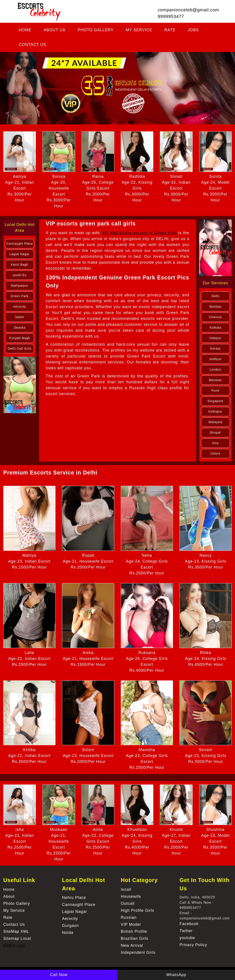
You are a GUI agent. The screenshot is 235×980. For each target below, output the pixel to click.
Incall (126, 889)
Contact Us (32, 45)
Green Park (20, 296)
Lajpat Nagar (20, 254)
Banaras (215, 380)
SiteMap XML (16, 931)
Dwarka (20, 328)
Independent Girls (138, 952)
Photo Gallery (96, 30)
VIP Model (131, 924)
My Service (139, 30)
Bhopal (216, 432)
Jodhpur (216, 359)
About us (55, 30)
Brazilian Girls (135, 938)
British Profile (134, 931)
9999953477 (171, 16)
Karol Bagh (20, 265)
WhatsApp (176, 975)
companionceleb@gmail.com (188, 10)
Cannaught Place (79, 905)
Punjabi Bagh (20, 338)
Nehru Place (74, 898)
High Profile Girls (137, 910)
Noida (68, 933)
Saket (20, 317)
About (9, 896)
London (215, 370)
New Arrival (132, 945)
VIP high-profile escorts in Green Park (139, 233)
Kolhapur (215, 412)
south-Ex (20, 275)
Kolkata (215, 328)
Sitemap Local (17, 938)
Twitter (186, 931)
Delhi (215, 296)
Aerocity (20, 307)
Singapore (215, 401)
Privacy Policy (193, 945)
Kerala (215, 349)
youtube (187, 938)
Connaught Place (19, 244)
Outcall (128, 903)
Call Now (59, 975)
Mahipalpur (20, 286)
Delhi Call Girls (20, 349)
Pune (215, 391)
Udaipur (215, 338)
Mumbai (215, 307)
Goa (215, 443)
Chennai (215, 317)
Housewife (131, 896)
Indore (215, 453)
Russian (129, 917)
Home (25, 30)
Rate (170, 30)
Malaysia (215, 422)
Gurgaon (70, 926)
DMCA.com (14, 945)
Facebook (189, 924)
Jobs (193, 30)
